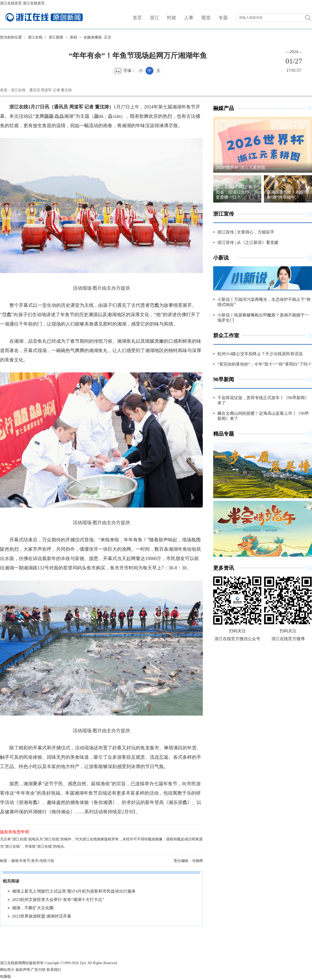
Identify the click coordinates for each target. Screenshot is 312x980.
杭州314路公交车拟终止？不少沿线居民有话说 (260, 354)
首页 (137, 18)
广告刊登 (38, 970)
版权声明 (23, 970)
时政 (172, 18)
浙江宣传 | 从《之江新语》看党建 (248, 242)
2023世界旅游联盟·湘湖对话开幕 (42, 916)
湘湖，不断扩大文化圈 (33, 908)
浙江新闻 (56, 37)
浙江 (154, 18)
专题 (223, 18)
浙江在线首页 (11, 3)
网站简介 (7, 970)
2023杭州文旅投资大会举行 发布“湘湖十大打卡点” (58, 900)
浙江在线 (35, 37)
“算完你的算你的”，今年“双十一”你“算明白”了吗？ (265, 364)
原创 (73, 37)
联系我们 (54, 970)
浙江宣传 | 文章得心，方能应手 (246, 232)
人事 (189, 18)
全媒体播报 (93, 37)
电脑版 (5, 976)
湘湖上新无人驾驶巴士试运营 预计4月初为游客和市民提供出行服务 (74, 891)
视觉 (206, 18)
